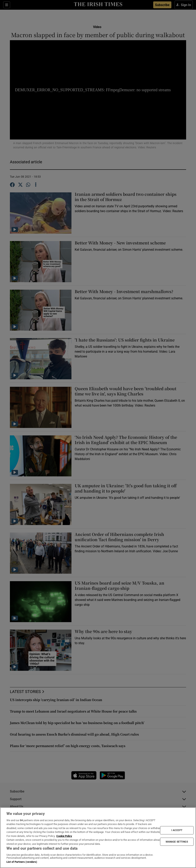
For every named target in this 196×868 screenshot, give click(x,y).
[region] (98, 838)
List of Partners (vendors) (22, 862)
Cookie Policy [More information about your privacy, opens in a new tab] (64, 836)
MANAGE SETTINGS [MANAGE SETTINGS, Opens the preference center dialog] (177, 842)
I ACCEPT (177, 830)
